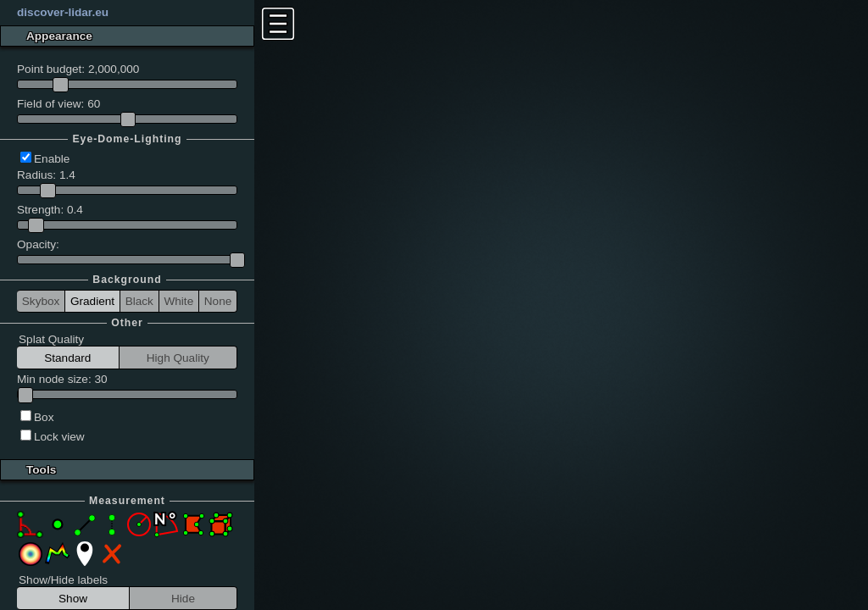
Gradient (92, 301)
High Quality (178, 358)
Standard (67, 358)
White (178, 301)
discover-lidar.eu (63, 12)
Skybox (41, 301)
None (218, 301)
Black (139, 301)
